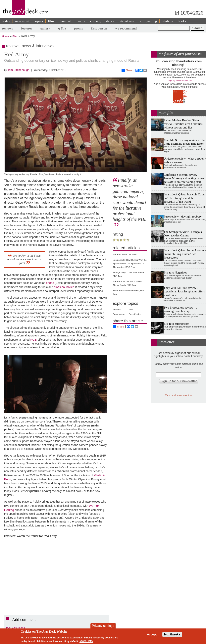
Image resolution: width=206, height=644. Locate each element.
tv (140, 21)
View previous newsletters (179, 395)
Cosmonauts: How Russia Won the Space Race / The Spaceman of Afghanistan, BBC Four (130, 264)
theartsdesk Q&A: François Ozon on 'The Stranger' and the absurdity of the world (184, 198)
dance (110, 21)
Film (15, 36)
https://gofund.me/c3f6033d (180, 80)
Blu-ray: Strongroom (176, 324)
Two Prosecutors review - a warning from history (180, 309)
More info (86, 641)
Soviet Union (135, 314)
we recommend (126, 28)
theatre (80, 21)
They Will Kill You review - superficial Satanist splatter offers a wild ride (184, 291)
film (51, 21)
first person (99, 28)
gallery (45, 28)
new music (23, 21)
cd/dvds (167, 21)
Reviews (117, 310)
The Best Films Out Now (125, 255)
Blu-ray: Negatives (175, 272)
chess (50, 283)
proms (78, 28)
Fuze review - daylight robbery (183, 216)
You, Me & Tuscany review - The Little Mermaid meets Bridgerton (184, 142)
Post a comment (16, 628)
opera (39, 21)
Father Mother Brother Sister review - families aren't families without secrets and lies (183, 124)
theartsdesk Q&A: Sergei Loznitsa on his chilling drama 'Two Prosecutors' (185, 254)
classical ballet (64, 287)
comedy (96, 21)
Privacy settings (103, 626)
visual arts (127, 21)
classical (65, 21)
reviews (7, 28)
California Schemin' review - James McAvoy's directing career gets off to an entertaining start (184, 178)
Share (127, 70)
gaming (152, 21)
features (27, 28)
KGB (34, 340)
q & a (62, 28)
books (182, 21)
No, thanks (172, 634)
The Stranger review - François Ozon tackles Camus (183, 234)
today (6, 21)
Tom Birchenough (19, 70)
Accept (152, 634)
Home (5, 36)
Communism (119, 314)
